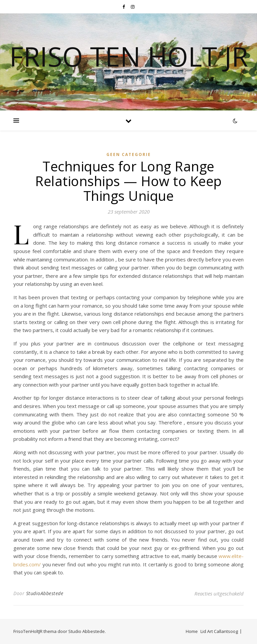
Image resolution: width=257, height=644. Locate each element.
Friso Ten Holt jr (129, 56)
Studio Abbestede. (87, 631)
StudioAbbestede (45, 593)
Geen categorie (129, 154)
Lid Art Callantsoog (219, 631)
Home (192, 631)
